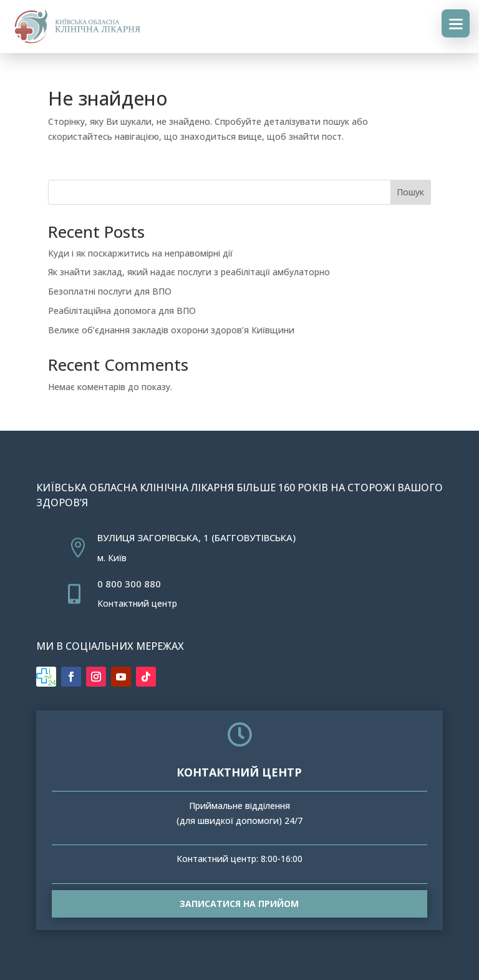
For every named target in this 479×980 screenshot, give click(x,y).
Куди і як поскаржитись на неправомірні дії (140, 253)
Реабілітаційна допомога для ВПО (122, 311)
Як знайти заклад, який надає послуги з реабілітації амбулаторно (189, 272)
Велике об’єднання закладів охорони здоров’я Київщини (171, 330)
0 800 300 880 (129, 584)
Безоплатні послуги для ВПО (110, 291)
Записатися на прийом (239, 904)
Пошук (410, 192)
